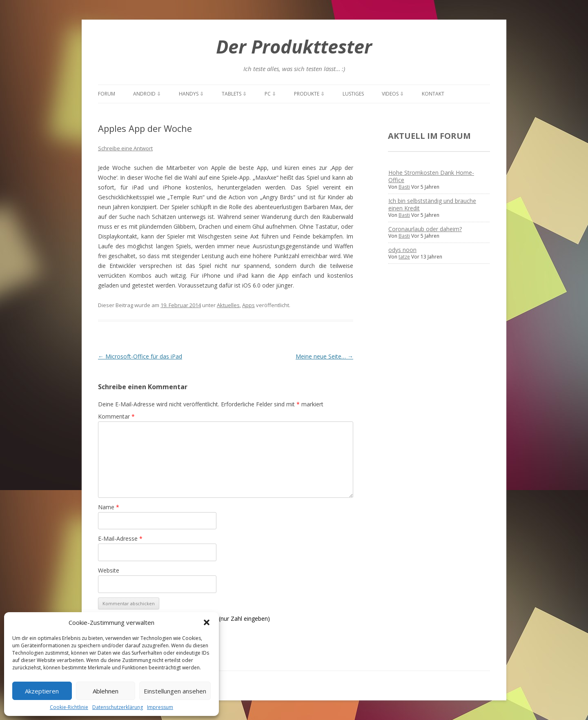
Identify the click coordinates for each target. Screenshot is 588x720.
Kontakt (433, 94)
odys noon (402, 250)
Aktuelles (228, 305)
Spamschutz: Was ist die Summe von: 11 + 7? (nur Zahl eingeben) (184, 619)
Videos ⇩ (393, 94)
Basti (404, 187)
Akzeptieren (42, 691)
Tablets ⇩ (234, 94)
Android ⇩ (147, 94)
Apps (248, 305)
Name (109, 507)
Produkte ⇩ (309, 94)
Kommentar (116, 416)
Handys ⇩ (191, 94)
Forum (107, 94)
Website (109, 570)
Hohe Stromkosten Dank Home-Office (431, 176)
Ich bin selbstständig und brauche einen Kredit (432, 204)
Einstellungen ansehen (175, 691)
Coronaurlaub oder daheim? (425, 229)
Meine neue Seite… (324, 356)
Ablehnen (106, 691)
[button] (207, 622)
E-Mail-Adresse (120, 538)
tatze (404, 257)
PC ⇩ (270, 94)
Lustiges (353, 94)
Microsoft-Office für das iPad (140, 356)
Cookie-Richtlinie (69, 707)
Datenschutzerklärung (118, 707)
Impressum (160, 707)
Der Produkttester (294, 46)
